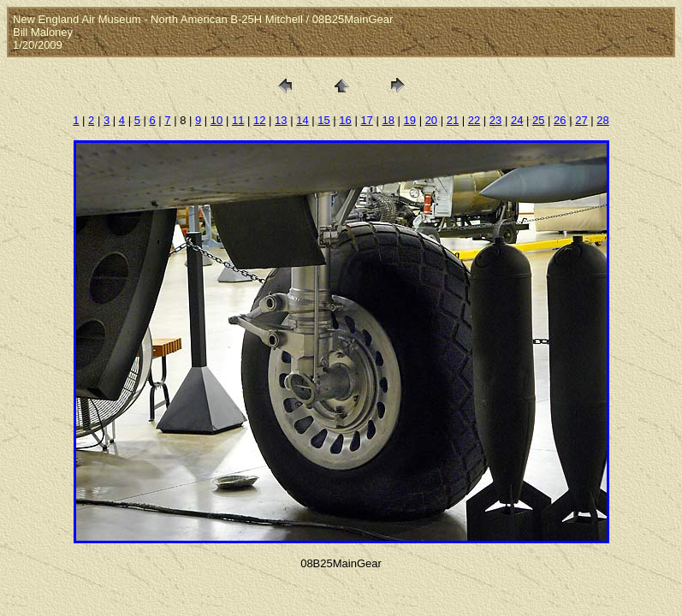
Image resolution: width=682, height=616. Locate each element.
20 (431, 120)
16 (345, 120)
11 (238, 120)
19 (410, 120)
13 (281, 120)
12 (259, 120)
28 (602, 120)
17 (366, 120)
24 (517, 120)
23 (495, 120)
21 (453, 120)
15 (323, 120)
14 (302, 120)
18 (388, 120)
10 (216, 120)
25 (538, 120)
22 (474, 120)
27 (581, 120)
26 (560, 120)
